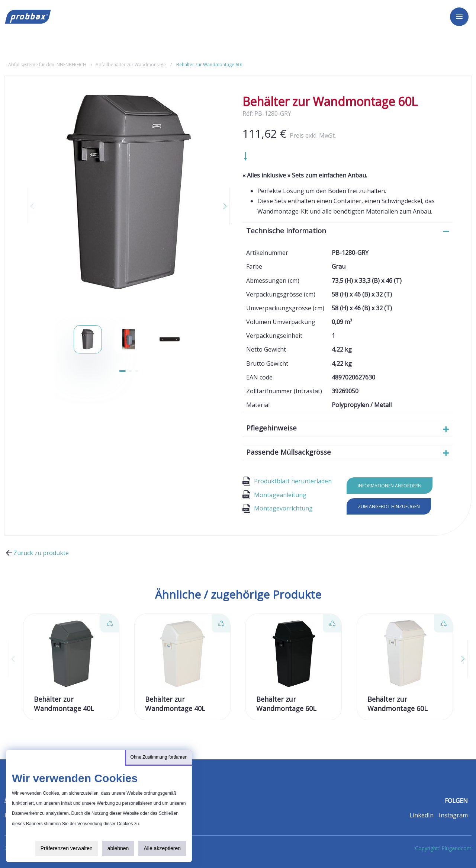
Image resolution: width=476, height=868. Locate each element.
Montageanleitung (274, 495)
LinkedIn (422, 815)
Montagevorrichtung (278, 508)
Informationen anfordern (390, 486)
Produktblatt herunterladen (287, 481)
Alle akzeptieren (162, 848)
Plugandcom (456, 848)
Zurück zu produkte (37, 553)
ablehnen (118, 848)
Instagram (453, 815)
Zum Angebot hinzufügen (389, 507)
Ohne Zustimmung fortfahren (159, 757)
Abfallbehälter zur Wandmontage (131, 65)
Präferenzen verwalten (67, 848)
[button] (221, 206)
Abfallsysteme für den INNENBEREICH (47, 65)
